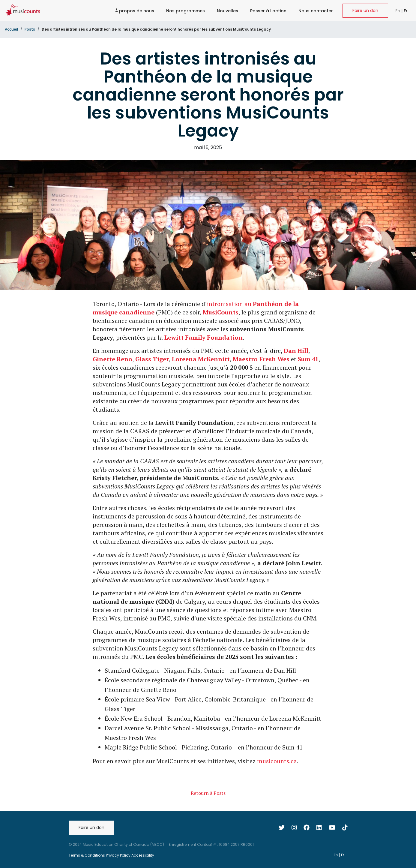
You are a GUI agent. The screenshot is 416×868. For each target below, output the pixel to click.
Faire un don (365, 11)
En (398, 11)
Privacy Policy (118, 855)
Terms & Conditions (87, 855)
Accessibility (143, 855)
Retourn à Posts (208, 793)
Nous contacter (316, 11)
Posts (30, 29)
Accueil (11, 29)
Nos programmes (186, 11)
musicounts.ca (277, 761)
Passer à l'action (268, 11)
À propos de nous (135, 11)
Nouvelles (227, 11)
